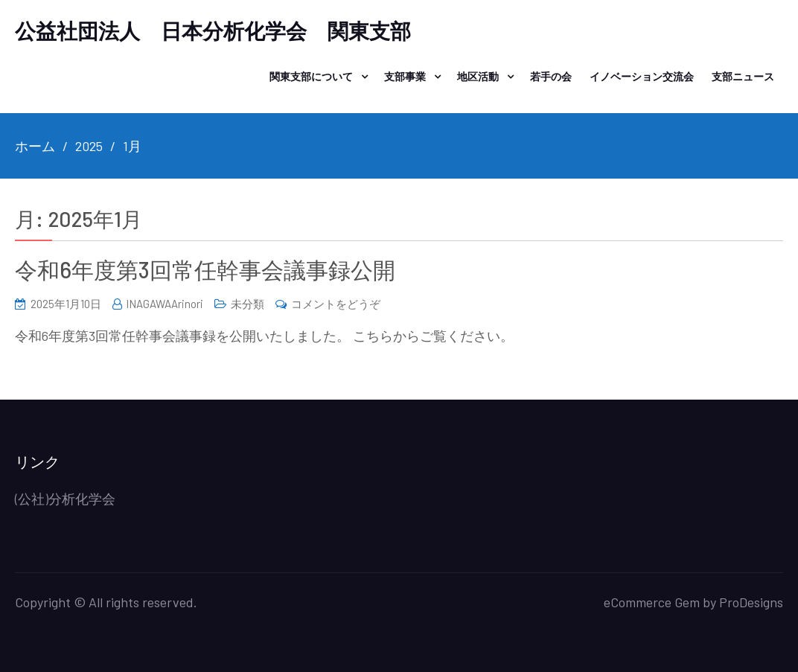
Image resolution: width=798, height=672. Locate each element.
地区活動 (478, 76)
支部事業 (405, 76)
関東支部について (311, 76)
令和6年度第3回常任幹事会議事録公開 (205, 269)
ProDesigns (751, 602)
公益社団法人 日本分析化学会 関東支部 (213, 31)
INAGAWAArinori (165, 304)
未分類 (248, 304)
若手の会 (551, 76)
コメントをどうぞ (336, 304)
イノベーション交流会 (642, 76)
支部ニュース (743, 76)
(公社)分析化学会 (65, 499)
